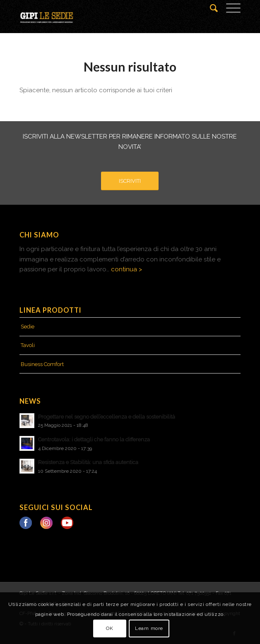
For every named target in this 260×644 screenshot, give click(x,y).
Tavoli (28, 345)
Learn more (149, 628)
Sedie (28, 327)
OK (110, 628)
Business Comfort (42, 364)
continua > (126, 269)
